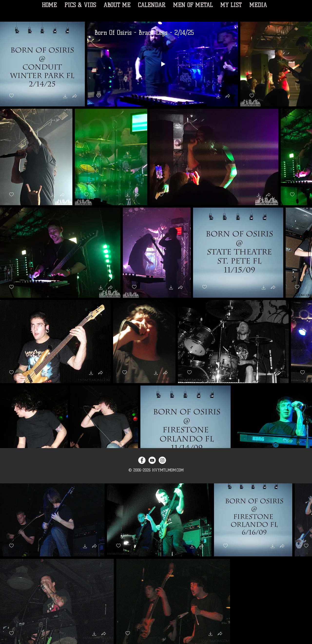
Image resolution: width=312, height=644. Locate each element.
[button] (65, 97)
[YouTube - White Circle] (152, 460)
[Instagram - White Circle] (162, 460)
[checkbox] (11, 96)
